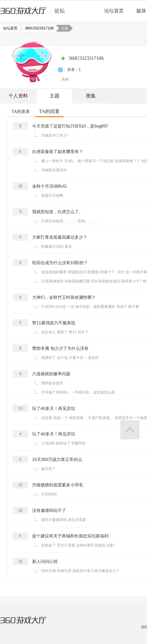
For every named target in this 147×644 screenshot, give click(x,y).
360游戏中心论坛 (35, 13)
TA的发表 (21, 112)
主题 (55, 96)
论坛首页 (114, 11)
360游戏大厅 (29, 624)
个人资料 (18, 96)
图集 (91, 96)
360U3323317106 (37, 28)
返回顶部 (130, 430)
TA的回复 (49, 111)
